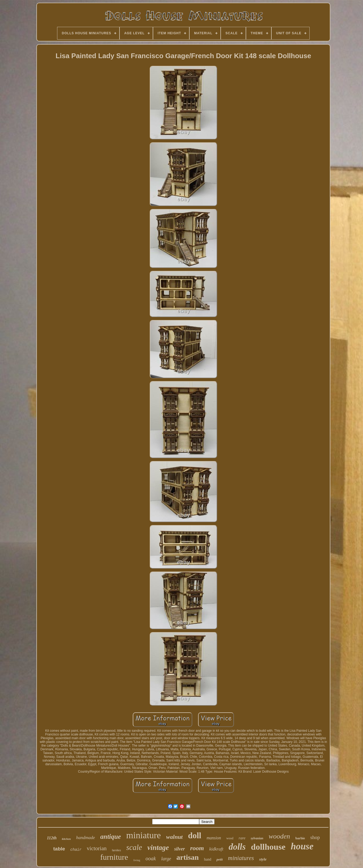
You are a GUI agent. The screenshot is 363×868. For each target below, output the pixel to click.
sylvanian (257, 838)
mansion (214, 838)
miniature (143, 835)
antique (111, 837)
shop (315, 837)
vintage (158, 848)
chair (76, 850)
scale (134, 847)
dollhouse (268, 847)
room (197, 848)
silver (180, 849)
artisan (187, 857)
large (166, 859)
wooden (279, 836)
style (263, 859)
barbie (300, 838)
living (137, 860)
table (59, 849)
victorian (97, 848)
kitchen (66, 839)
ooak (151, 858)
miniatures (241, 858)
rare (242, 838)
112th (52, 838)
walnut (174, 837)
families (117, 850)
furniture (114, 857)
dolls (237, 847)
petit (219, 859)
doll (195, 835)
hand (208, 859)
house (302, 846)
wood (230, 838)
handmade (86, 838)
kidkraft (216, 849)
